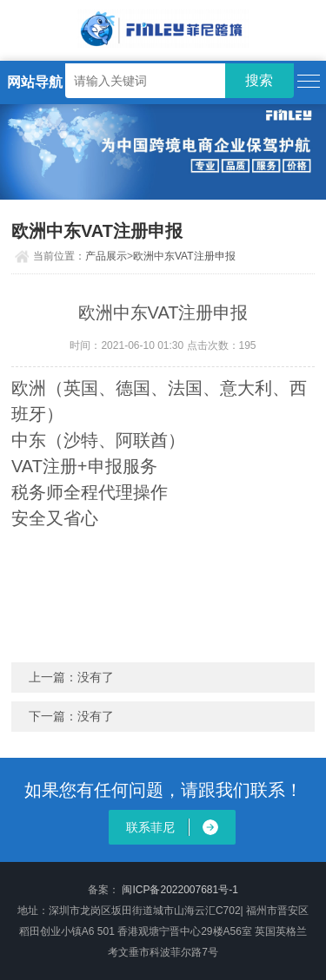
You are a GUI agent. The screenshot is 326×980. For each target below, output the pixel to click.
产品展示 (106, 256)
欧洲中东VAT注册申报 (184, 256)
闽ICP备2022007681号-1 (180, 890)
